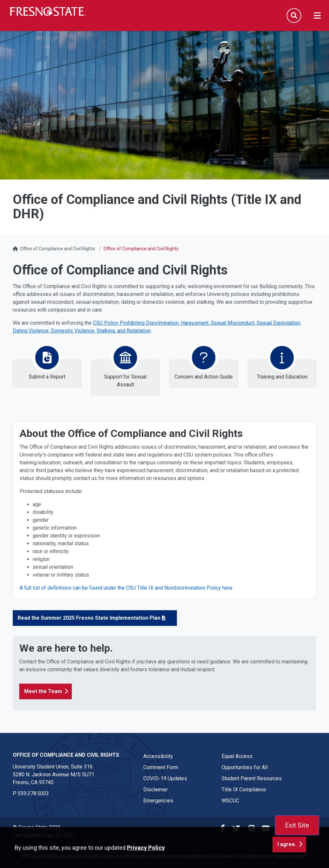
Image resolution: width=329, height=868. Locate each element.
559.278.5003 (33, 793)
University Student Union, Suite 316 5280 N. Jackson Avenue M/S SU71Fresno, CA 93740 (54, 775)
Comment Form (161, 767)
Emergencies (158, 801)
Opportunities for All (245, 767)
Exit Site (297, 825)
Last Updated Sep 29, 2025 (44, 835)
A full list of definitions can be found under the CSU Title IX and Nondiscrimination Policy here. (127, 588)
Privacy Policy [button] (146, 860)
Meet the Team (43, 691)
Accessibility (158, 756)
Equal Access (237, 756)
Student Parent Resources (252, 778)
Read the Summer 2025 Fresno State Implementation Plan (89, 618)
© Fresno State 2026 (37, 827)
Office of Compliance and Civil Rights (57, 249)
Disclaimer (156, 790)
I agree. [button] (287, 857)
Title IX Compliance (244, 790)
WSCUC (230, 801)
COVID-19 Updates (165, 778)
